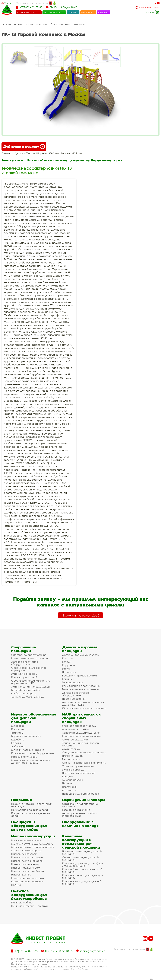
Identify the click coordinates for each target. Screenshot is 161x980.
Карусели (68, 665)
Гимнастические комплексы (29, 658)
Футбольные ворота (24, 693)
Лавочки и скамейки (75, 729)
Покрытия (21, 800)
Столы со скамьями (75, 739)
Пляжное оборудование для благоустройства (29, 895)
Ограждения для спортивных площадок (80, 805)
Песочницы (69, 672)
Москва (8, 3)
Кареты (16, 743)
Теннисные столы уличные (28, 697)
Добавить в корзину (24, 147)
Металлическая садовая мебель (32, 844)
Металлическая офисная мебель (33, 847)
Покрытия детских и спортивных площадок (31, 805)
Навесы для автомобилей (27, 871)
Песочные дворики (74, 699)
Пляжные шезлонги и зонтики (29, 906)
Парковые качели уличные (79, 773)
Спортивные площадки (24, 649)
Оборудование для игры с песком (84, 708)
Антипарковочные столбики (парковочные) (80, 814)
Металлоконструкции (33, 836)
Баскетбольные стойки (26, 690)
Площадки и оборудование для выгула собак (29, 826)
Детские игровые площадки (31, 24)
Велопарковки (71, 759)
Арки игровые (71, 749)
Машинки (17, 726)
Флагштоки (69, 790)
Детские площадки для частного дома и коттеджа (83, 703)
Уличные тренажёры (24, 674)
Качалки (67, 658)
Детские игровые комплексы (68, 24)
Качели (67, 662)
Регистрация (152, 7)
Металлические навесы (26, 840)
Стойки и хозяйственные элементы (84, 763)
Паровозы (18, 729)
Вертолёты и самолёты (26, 736)
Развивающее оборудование (81, 686)
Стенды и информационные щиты (84, 752)
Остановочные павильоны (28, 881)
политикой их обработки (75, 969)
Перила (16, 885)
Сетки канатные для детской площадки (80, 859)
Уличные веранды (73, 770)
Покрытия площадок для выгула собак (31, 814)
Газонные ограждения (76, 810)
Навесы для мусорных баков (80, 794)
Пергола (68, 783)
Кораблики (18, 739)
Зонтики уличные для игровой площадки (80, 744)
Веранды (68, 679)
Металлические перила (26, 850)
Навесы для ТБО (21, 875)
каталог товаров (25, 12)
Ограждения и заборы (84, 800)
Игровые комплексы (24, 757)
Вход (142, 7)
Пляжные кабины (73, 756)
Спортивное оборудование (29, 655)
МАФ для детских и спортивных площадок (82, 718)
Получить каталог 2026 (80, 615)
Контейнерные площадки (27, 878)
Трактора (17, 733)
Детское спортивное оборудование (25, 663)
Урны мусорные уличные (78, 766)
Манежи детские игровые (28, 750)
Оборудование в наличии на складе (80, 824)
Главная (6, 24)
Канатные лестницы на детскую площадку (82, 877)
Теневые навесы (72, 682)
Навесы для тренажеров (27, 861)
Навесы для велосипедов (27, 857)
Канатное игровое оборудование (33, 753)
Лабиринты (18, 746)
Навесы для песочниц (25, 864)
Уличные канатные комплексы (31, 687)
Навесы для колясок (24, 854)
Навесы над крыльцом (26, 868)
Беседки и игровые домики (79, 675)
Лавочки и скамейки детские (81, 733)
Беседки (67, 776)
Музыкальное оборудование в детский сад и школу (30, 761)
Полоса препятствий (24, 677)
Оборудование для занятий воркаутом (29, 669)
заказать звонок (52, 12)
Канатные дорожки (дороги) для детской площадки (83, 865)
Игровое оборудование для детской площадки (34, 718)
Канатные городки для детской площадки (82, 883)
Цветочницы (70, 787)
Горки (66, 669)
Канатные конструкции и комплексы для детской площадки (81, 842)
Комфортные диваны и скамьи (82, 736)
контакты (103, 12)
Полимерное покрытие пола (30, 810)
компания (87, 12)
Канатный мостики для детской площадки (82, 871)
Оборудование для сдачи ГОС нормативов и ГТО (31, 682)
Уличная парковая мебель (79, 726)
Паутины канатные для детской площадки (82, 853)
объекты (72, 12)
